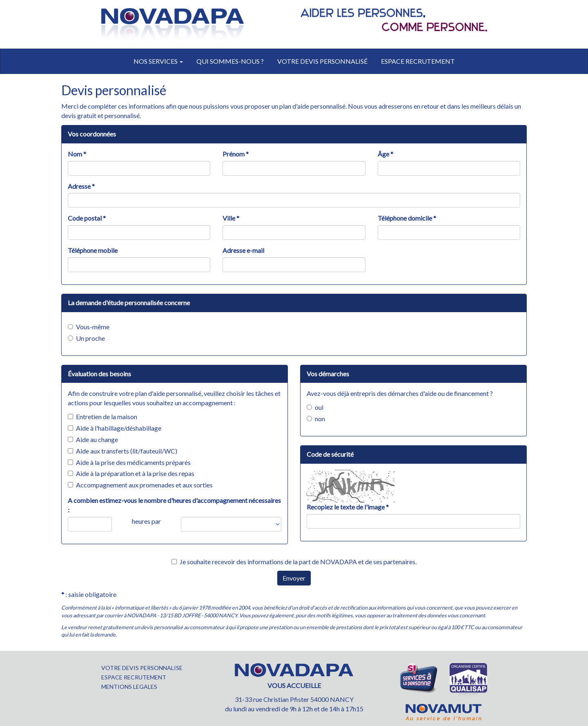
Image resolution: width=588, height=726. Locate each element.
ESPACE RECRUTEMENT (134, 677)
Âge (385, 154)
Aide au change (93, 439)
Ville (231, 218)
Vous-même (89, 327)
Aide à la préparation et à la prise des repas (131, 473)
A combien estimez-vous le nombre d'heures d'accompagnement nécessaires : (174, 505)
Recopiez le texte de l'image (348, 507)
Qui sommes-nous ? (230, 61)
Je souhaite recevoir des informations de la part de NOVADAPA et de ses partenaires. (294, 562)
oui (315, 407)
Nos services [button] (158, 61)
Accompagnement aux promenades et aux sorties (140, 485)
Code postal (87, 218)
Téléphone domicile (407, 218)
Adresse (81, 186)
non (316, 419)
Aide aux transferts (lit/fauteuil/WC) (122, 451)
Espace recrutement (418, 61)
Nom (77, 154)
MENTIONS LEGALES (129, 687)
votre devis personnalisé (322, 61)
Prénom (236, 154)
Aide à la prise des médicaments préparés (129, 462)
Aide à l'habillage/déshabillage (115, 428)
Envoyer (294, 578)
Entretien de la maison (102, 417)
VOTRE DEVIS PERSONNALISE (142, 668)
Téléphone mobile (93, 250)
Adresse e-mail (243, 250)
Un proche (86, 338)
